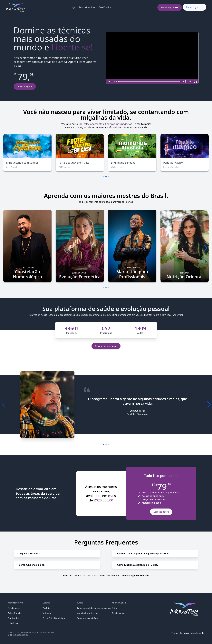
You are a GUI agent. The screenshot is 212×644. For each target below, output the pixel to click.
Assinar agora (170, 7)
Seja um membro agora (106, 346)
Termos (175, 633)
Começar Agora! (25, 86)
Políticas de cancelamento (192, 633)
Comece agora (161, 512)
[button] (205, 155)
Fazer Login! (195, 7)
